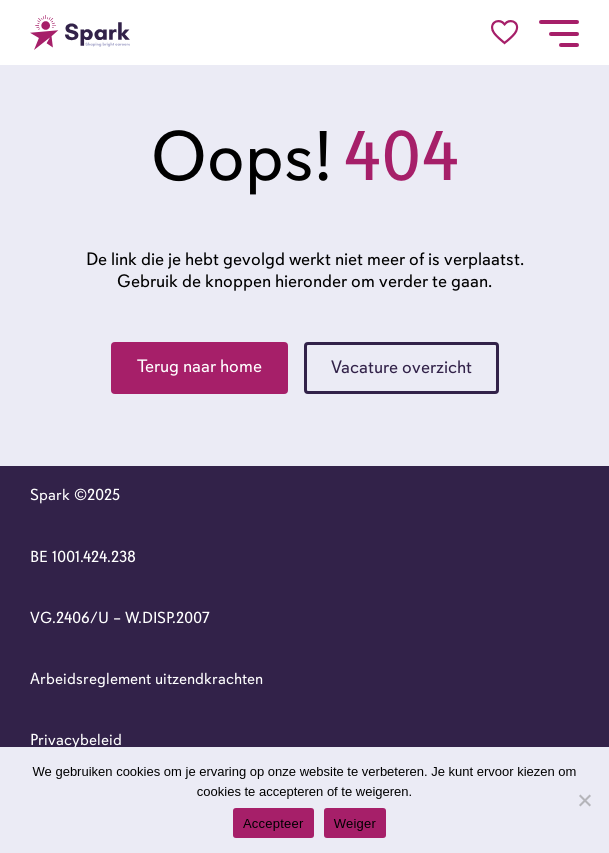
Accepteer (273, 823)
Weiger (355, 823)
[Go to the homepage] (80, 32)
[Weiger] (584, 800)
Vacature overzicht (401, 367)
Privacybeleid (76, 740)
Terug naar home (199, 366)
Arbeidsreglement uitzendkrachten (146, 679)
